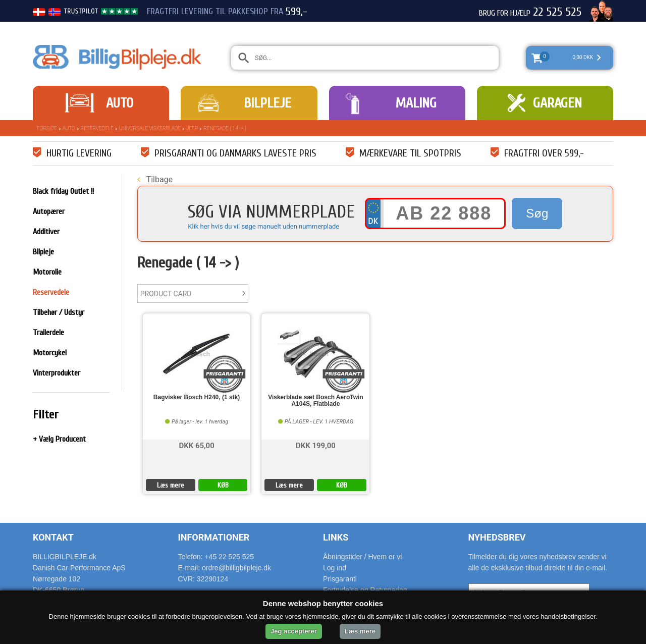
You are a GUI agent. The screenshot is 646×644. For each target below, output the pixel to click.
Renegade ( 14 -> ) (225, 128)
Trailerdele (48, 333)
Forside (47, 128)
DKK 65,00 (196, 445)
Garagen (557, 103)
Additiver (46, 232)
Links (336, 537)
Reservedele (97, 128)
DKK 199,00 (316, 445)
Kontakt (53, 537)
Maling (416, 103)
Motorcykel (50, 353)
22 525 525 (557, 12)
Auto (120, 103)
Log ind (335, 568)
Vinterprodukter (57, 373)
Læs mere (171, 485)
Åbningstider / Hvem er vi (362, 557)
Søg (537, 213)
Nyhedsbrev (497, 537)
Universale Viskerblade (150, 128)
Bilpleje (267, 103)
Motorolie (47, 272)
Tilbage (155, 179)
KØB (223, 485)
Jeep (192, 128)
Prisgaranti (340, 579)
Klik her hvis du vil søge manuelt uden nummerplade (263, 226)
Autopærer (49, 211)
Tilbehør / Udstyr (59, 312)
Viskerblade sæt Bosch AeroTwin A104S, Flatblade (316, 401)
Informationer (214, 537)
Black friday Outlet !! (63, 191)
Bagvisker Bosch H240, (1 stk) (197, 397)
